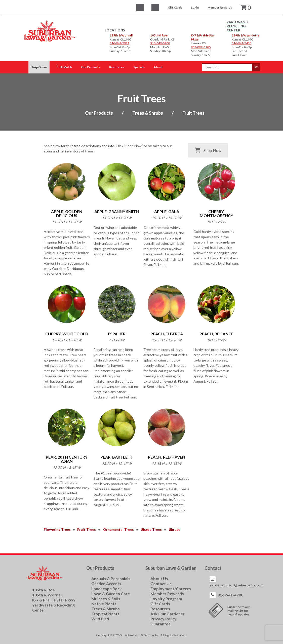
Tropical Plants (105, 614)
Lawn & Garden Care (111, 594)
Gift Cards (175, 7)
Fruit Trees (87, 529)
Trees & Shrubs (148, 113)
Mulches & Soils (106, 599)
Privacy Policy (164, 619)
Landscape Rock (107, 589)
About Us (159, 578)
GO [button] (256, 67)
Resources (160, 609)
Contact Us (161, 583)
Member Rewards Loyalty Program (167, 596)
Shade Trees (151, 529)
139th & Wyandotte (246, 35)
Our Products (99, 113)
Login (195, 7)
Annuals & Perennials (111, 578)
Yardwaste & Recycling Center (53, 607)
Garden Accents (106, 583)
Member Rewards (220, 7)
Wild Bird (100, 619)
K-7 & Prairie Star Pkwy (54, 600)
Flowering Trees (57, 529)
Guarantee (160, 624)
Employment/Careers (171, 589)
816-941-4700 (230, 595)
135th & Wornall (121, 35)
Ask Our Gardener (168, 614)
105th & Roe (159, 35)
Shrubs (175, 529)
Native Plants (104, 604)
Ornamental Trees (118, 529)
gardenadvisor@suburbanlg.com (236, 585)
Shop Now (208, 150)
